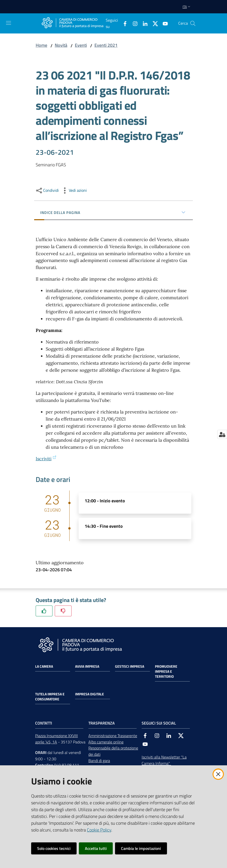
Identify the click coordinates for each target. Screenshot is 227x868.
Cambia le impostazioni (141, 848)
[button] (193, 23)
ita (187, 7)
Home (41, 45)
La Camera (44, 666)
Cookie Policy (99, 830)
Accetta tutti (96, 848)
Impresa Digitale (90, 694)
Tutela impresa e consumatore (50, 697)
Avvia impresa (87, 666)
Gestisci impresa (130, 666)
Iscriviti (46, 459)
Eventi (81, 45)
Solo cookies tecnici (54, 848)
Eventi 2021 (106, 45)
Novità (61, 45)
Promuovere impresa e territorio (166, 671)
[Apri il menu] (9, 23)
